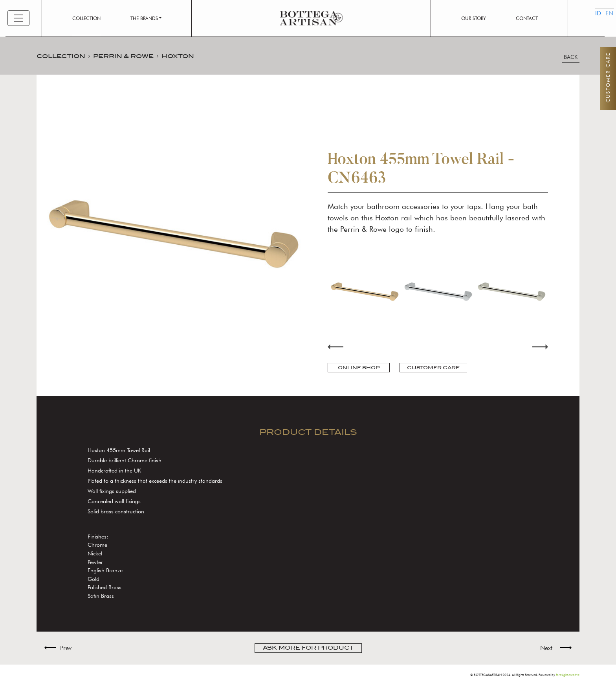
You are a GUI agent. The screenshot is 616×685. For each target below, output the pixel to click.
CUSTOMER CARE (433, 368)
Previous (335, 347)
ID (593, 26)
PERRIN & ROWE (123, 56)
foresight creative (568, 675)
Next (540, 347)
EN (602, 26)
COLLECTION (61, 56)
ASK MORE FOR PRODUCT (308, 648)
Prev (66, 648)
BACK (571, 57)
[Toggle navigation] (18, 18)
